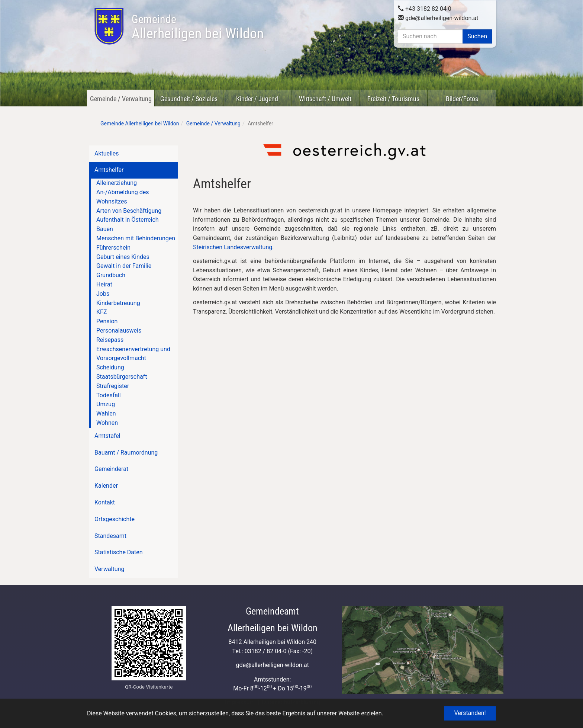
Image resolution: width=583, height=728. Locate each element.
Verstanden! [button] (470, 713)
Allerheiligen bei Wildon (198, 27)
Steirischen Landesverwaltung (233, 247)
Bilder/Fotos (462, 99)
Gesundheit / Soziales (189, 99)
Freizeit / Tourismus (393, 99)
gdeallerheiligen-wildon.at (438, 17)
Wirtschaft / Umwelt (325, 99)
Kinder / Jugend (257, 99)
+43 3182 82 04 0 (425, 8)
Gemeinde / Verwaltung (121, 99)
